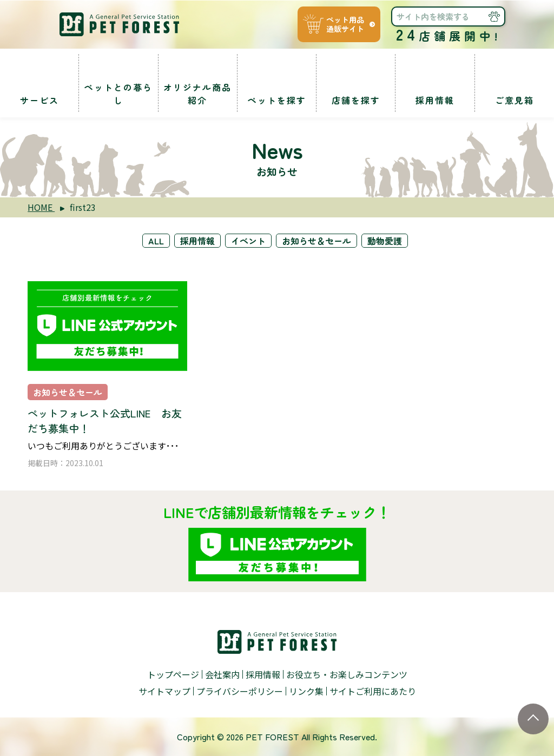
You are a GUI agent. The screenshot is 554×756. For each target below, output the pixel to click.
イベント (248, 241)
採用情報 (197, 241)
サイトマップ (164, 691)
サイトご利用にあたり (373, 691)
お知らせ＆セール (316, 241)
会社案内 (222, 674)
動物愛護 (385, 241)
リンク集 (306, 691)
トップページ (173, 674)
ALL (156, 241)
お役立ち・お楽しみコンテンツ (347, 674)
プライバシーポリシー (240, 691)
